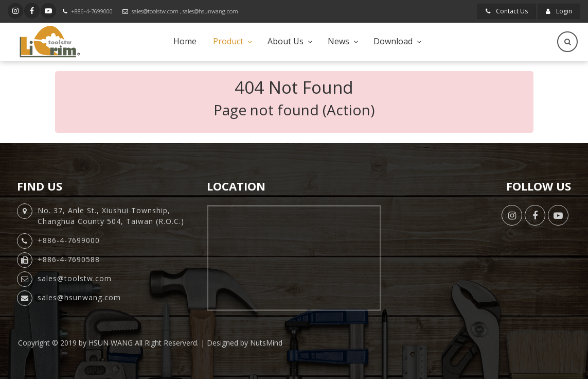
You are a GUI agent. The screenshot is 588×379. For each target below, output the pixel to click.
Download (393, 41)
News (338, 41)
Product (228, 41)
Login (559, 11)
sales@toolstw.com (155, 11)
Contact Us (507, 11)
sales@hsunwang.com (210, 11)
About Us (286, 41)
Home (185, 41)
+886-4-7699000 (92, 11)
